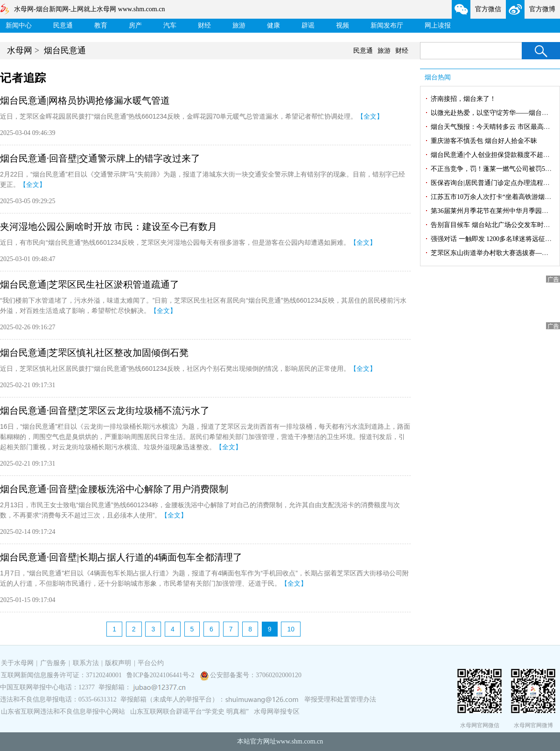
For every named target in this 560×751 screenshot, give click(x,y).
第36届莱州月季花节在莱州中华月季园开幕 (493, 211)
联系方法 (86, 663)
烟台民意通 (65, 50)
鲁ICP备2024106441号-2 (161, 675)
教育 (101, 25)
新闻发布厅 (387, 25)
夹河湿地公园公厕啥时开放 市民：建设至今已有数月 (108, 227)
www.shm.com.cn (300, 741)
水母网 (20, 50)
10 (291, 629)
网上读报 (438, 25)
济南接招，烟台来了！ (463, 99)
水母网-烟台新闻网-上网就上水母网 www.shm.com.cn (89, 9)
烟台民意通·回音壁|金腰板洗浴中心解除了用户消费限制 (114, 489)
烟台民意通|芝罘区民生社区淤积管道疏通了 (90, 284)
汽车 (170, 25)
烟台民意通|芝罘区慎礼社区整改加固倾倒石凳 (94, 353)
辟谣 (308, 25)
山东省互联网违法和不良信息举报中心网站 (63, 712)
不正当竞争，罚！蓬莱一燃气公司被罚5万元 (494, 169)
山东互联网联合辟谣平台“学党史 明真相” (189, 712)
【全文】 (370, 116)
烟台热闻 (438, 77)
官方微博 (542, 9)
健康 (273, 25)
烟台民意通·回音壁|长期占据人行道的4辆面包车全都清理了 (121, 557)
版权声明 (118, 663)
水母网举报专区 (277, 712)
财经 (204, 25)
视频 (343, 25)
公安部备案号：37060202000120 (256, 675)
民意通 (63, 25)
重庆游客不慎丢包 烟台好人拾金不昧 (484, 141)
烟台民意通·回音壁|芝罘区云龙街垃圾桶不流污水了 (105, 411)
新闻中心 (19, 25)
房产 (135, 25)
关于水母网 (18, 663)
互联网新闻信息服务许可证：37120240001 (61, 675)
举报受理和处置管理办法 (340, 699)
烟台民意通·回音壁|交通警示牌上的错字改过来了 (100, 158)
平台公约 (151, 663)
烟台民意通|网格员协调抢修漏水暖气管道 (85, 100)
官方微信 (488, 9)
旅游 (239, 25)
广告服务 (53, 663)
